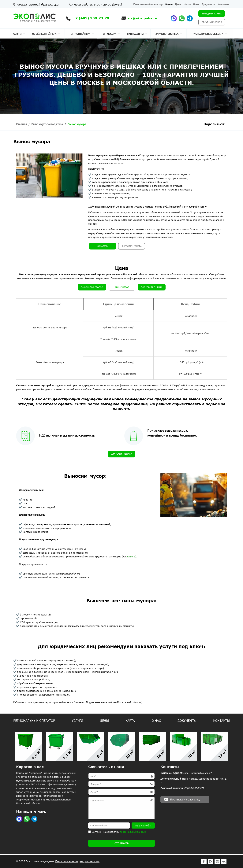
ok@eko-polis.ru (143, 18)
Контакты (223, 4)
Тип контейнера (80, 34)
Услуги (169, 4)
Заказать (103, 246)
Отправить (121, 843)
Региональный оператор (148, 4)
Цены (178, 4)
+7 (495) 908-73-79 (91, 18)
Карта (187, 4)
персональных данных (133, 832)
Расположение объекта (208, 34)
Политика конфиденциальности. (77, 861)
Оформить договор (92, 287)
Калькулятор (122, 287)
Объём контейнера (44, 34)
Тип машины (135, 34)
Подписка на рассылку (185, 799)
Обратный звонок (212, 22)
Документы (208, 4)
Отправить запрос (122, 454)
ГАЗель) (132, 556)
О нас (196, 4)
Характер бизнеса (167, 34)
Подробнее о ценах (152, 287)
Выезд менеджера (212, 14)
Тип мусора (109, 34)
